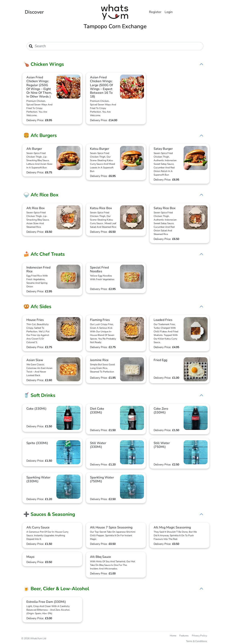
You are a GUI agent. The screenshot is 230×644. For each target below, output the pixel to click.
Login (169, 12)
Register (155, 12)
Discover (34, 12)
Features (184, 636)
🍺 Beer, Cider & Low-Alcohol (56, 589)
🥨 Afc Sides (37, 307)
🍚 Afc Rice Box (41, 195)
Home (173, 636)
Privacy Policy (199, 636)
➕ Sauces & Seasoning (49, 514)
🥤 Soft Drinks (39, 395)
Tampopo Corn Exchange (115, 26)
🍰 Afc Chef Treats (44, 254)
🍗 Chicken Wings (44, 64)
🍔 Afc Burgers (40, 135)
